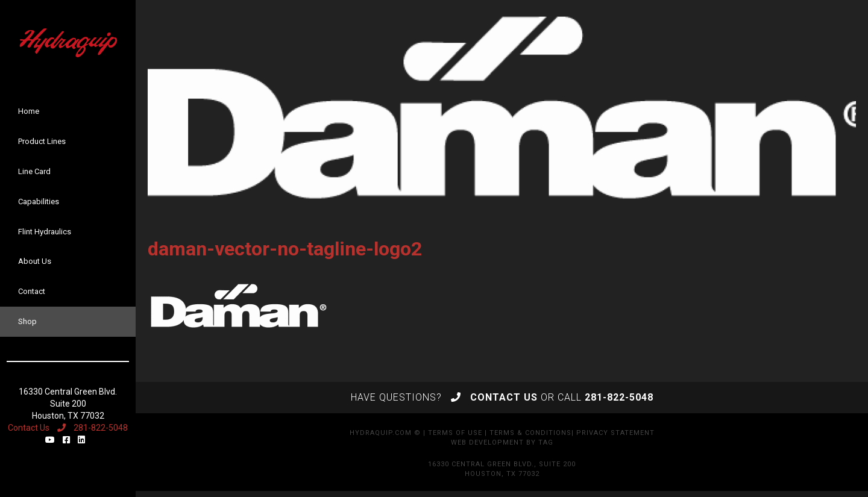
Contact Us (29, 428)
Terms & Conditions (530, 433)
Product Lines (42, 141)
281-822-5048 (93, 428)
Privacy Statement (615, 433)
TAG (546, 442)
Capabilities (39, 202)
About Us (35, 261)
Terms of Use (455, 433)
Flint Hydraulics (45, 232)
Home (29, 111)
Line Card (34, 171)
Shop (27, 321)
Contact (32, 291)
